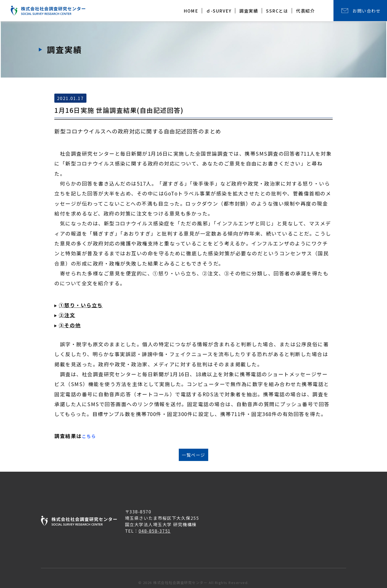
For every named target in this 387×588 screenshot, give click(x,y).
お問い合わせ (367, 11)
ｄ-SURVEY (219, 11)
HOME (191, 11)
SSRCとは (277, 11)
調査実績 (249, 11)
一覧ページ (193, 455)
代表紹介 (305, 11)
